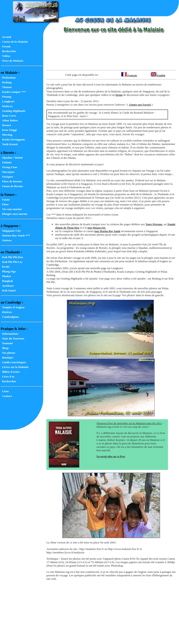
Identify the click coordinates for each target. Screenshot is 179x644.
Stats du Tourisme (13, 338)
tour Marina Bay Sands (107, 231)
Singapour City (11, 231)
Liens (5, 391)
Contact (6, 396)
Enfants (6, 162)
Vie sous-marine (11, 209)
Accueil (6, 37)
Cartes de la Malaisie (14, 42)
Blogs (5, 348)
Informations (9, 334)
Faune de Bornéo (12, 186)
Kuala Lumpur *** (13, 92)
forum (119, 95)
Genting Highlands (13, 111)
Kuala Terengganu (13, 139)
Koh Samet (8, 290)
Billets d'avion (10, 372)
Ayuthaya (7, 286)
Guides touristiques (13, 362)
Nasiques (7, 177)
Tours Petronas (154, 224)
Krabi (5, 267)
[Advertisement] (111, 55)
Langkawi (8, 101)
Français (129, 75)
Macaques (8, 172)
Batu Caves (8, 116)
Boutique (7, 357)
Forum (6, 46)
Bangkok (7, 281)
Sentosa (6, 240)
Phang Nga (8, 271)
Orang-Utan (9, 167)
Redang (6, 82)
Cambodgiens (10, 317)
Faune (5, 200)
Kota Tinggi (9, 130)
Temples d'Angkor (13, 307)
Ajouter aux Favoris (140, 105)
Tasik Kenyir (9, 144)
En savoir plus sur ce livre (111, 456)
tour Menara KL (97, 228)
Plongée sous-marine (14, 214)
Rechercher (8, 51)
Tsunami (7, 343)
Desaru (6, 125)
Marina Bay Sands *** (15, 235)
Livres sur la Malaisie (15, 367)
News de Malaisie (12, 61)
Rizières (6, 312)
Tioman (6, 87)
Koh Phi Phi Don (12, 257)
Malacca (7, 106)
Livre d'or (8, 377)
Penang (6, 97)
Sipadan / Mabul (12, 158)
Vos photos (8, 353)
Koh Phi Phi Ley (12, 262)
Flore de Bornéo (11, 181)
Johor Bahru (9, 120)
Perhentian (8, 78)
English (158, 75)
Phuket (6, 276)
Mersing (6, 135)
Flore (5, 204)
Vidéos (5, 56)
